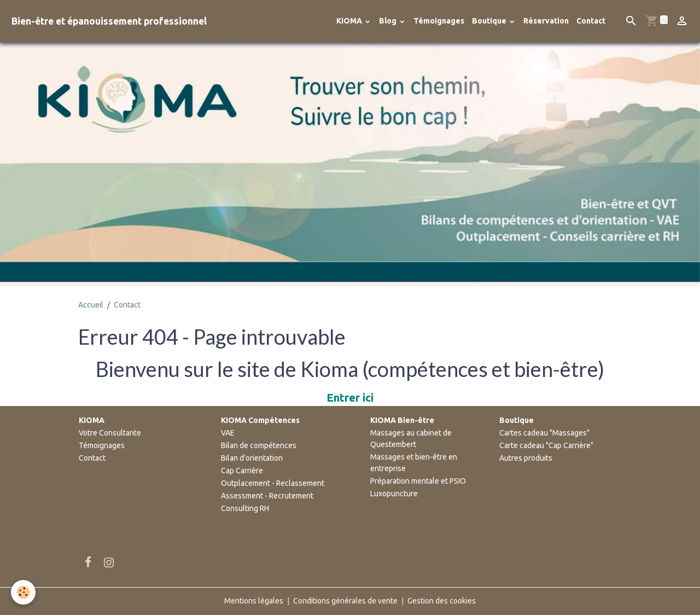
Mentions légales (254, 601)
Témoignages (439, 21)
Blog (389, 21)
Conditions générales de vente (345, 601)
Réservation (546, 21)
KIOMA (350, 21)
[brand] (109, 21)
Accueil (91, 305)
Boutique (490, 21)
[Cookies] (23, 592)
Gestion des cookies (442, 601)
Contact (591, 21)
